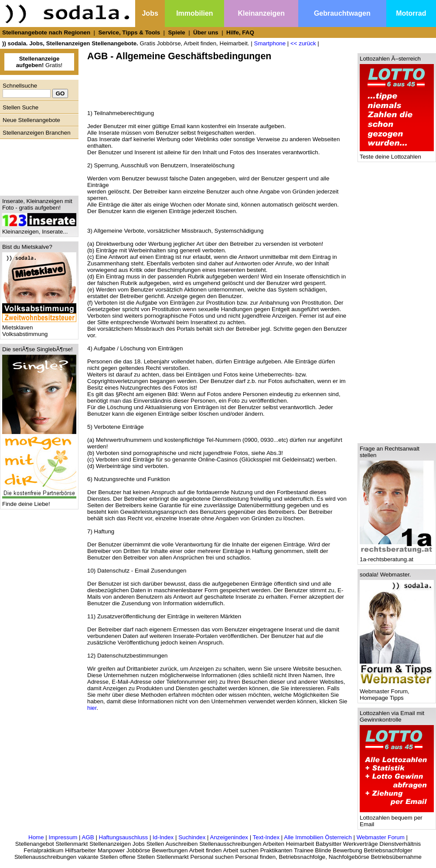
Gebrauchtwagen (342, 13)
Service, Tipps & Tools (129, 32)
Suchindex (192, 837)
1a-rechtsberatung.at (397, 557)
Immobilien (194, 13)
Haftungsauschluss (124, 837)
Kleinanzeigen (261, 13)
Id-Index (163, 837)
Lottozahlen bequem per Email (397, 818)
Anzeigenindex (229, 837)
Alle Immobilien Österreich (318, 837)
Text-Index (266, 837)
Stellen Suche (20, 107)
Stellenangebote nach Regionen (46, 32)
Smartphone (270, 43)
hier (92, 708)
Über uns (206, 32)
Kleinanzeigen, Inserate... (39, 229)
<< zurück (303, 43)
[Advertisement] (37, 165)
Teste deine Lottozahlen (397, 154)
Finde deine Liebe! (39, 501)
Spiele (176, 32)
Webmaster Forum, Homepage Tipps (397, 692)
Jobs (150, 13)
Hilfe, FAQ (240, 32)
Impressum (63, 837)
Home (36, 837)
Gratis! (39, 62)
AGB (88, 837)
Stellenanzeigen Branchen (37, 133)
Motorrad (411, 13)
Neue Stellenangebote (31, 120)
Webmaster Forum (381, 837)
